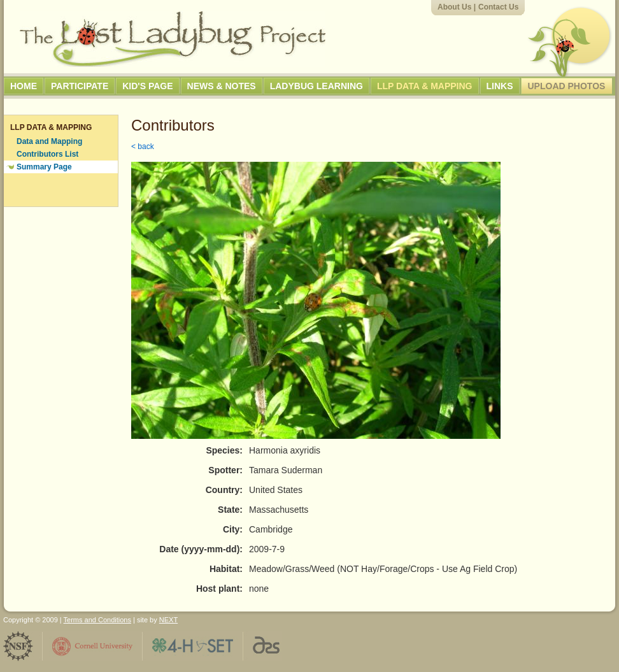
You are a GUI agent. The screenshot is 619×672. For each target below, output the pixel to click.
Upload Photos (567, 86)
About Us (454, 7)
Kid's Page (147, 86)
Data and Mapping (49, 141)
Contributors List (47, 154)
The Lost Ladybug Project (173, 39)
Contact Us (498, 7)
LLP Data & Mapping (425, 86)
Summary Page (44, 167)
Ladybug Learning (317, 86)
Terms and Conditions (97, 620)
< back (143, 147)
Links (500, 86)
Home (24, 86)
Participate (80, 86)
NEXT (168, 620)
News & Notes (222, 86)
